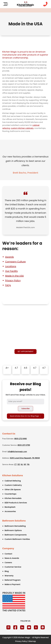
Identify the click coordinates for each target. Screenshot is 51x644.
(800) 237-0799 (24, 445)
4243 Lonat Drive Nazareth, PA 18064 (25, 458)
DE (19, 465)
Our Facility (11, 271)
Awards (9, 257)
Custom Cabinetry (13, 485)
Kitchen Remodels (13, 498)
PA (28, 465)
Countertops (10, 494)
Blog (7, 571)
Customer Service (13, 567)
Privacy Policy (13, 280)
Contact (8, 554)
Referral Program (13, 580)
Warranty (9, 576)
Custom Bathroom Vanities (17, 539)
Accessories (10, 511)
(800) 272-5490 (21, 439)
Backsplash (10, 507)
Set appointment (25, 351)
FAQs (8, 285)
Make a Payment (12, 584)
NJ (22, 465)
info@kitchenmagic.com (17, 452)
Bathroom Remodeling (15, 526)
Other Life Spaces (13, 490)
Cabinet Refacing (13, 481)
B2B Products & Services (16, 503)
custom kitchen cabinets (22, 128)
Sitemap (32, 641)
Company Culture (15, 262)
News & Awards (12, 558)
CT (15, 465)
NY (25, 465)
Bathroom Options (13, 530)
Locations (11, 266)
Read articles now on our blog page (25, 416)
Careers (8, 563)
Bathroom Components (16, 535)
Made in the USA (14, 276)
